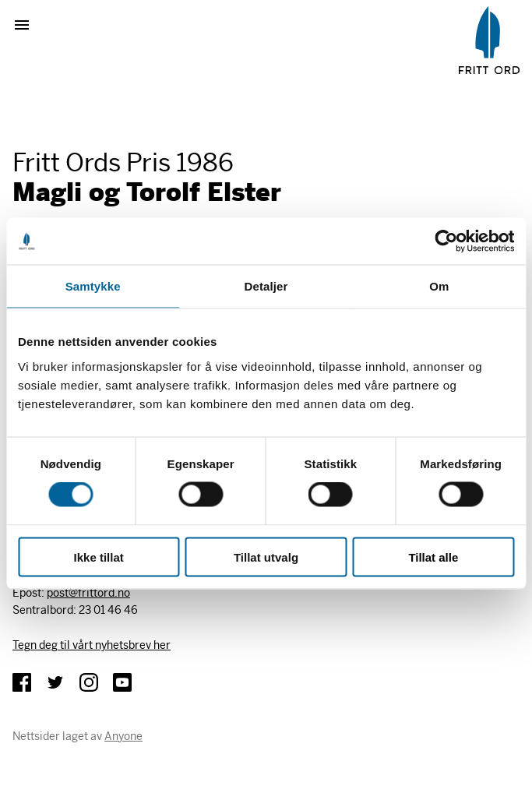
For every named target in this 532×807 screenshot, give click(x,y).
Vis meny (28, 25)
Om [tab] (439, 286)
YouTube (122, 682)
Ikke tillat (99, 557)
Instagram (89, 682)
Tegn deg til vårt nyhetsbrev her (92, 645)
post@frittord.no (88, 593)
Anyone (123, 736)
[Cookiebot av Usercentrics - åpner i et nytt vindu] (446, 241)
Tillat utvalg (266, 557)
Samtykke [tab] (93, 286)
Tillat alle (433, 557)
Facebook (22, 682)
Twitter (55, 682)
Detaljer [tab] (266, 286)
